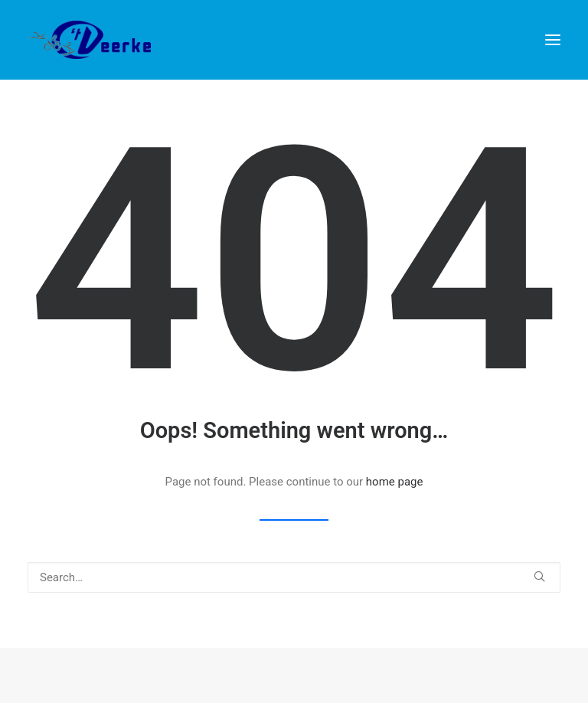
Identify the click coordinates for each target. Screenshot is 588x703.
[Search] (294, 577)
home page (395, 482)
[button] (553, 40)
